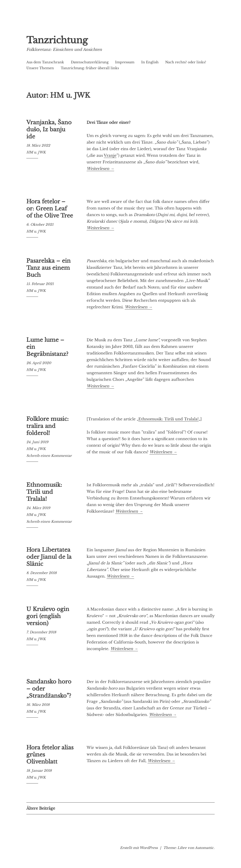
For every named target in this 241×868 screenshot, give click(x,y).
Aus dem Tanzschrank (45, 62)
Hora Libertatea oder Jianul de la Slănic (49, 557)
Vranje (110, 155)
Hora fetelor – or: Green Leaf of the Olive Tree (50, 209)
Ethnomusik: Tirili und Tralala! (169, 419)
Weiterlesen (100, 169)
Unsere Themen (40, 68)
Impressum (125, 62)
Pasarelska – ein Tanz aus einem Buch (48, 268)
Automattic (204, 848)
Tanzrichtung (64, 39)
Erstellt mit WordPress (139, 848)
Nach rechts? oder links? (186, 62)
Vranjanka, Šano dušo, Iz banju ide (49, 129)
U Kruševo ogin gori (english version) (48, 616)
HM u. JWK (36, 152)
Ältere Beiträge (41, 808)
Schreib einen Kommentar (49, 456)
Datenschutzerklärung (90, 62)
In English (150, 62)
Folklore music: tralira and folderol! (48, 426)
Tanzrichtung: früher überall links (90, 68)
